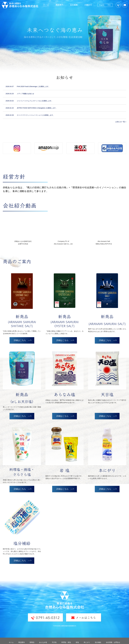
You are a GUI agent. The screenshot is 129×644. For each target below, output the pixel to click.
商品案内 (59, 5)
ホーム (46, 5)
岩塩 (77, 642)
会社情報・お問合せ (113, 642)
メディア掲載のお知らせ (25, 94)
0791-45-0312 (45, 617)
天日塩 (54, 642)
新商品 (32, 642)
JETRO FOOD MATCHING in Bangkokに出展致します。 (37, 108)
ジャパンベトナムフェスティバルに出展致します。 (35, 101)
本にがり (87, 642)
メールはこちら (84, 617)
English (102, 5)
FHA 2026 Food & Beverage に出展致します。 (33, 86)
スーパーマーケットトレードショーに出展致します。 (36, 115)
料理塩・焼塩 (66, 642)
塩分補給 (98, 642)
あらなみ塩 (43, 642)
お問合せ (88, 5)
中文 (109, 5)
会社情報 (74, 5)
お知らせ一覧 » (121, 122)
